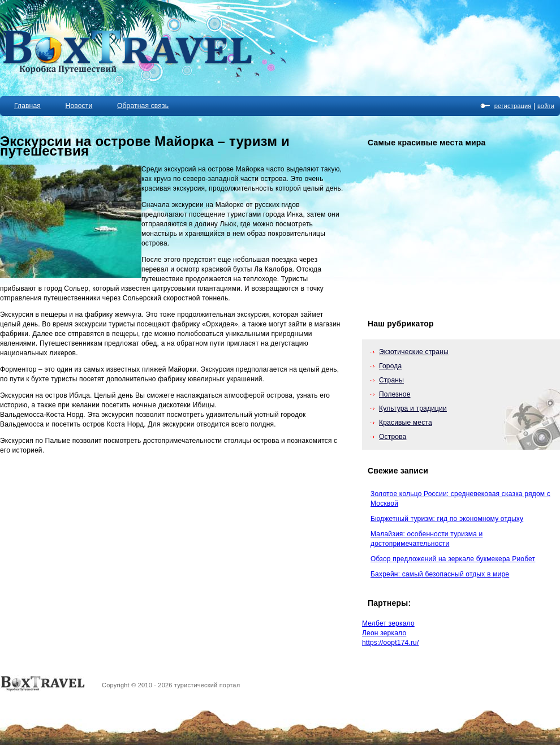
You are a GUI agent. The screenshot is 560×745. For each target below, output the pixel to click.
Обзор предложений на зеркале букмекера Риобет (453, 559)
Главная (27, 106)
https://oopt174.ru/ (391, 643)
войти (546, 106)
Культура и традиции (413, 408)
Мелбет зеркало (388, 623)
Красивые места (406, 423)
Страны (391, 380)
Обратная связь (143, 106)
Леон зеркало (384, 633)
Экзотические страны (414, 352)
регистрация (513, 106)
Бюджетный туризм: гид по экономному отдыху (447, 519)
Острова (393, 437)
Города (390, 366)
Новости (79, 106)
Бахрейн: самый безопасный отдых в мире (440, 574)
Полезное (395, 394)
